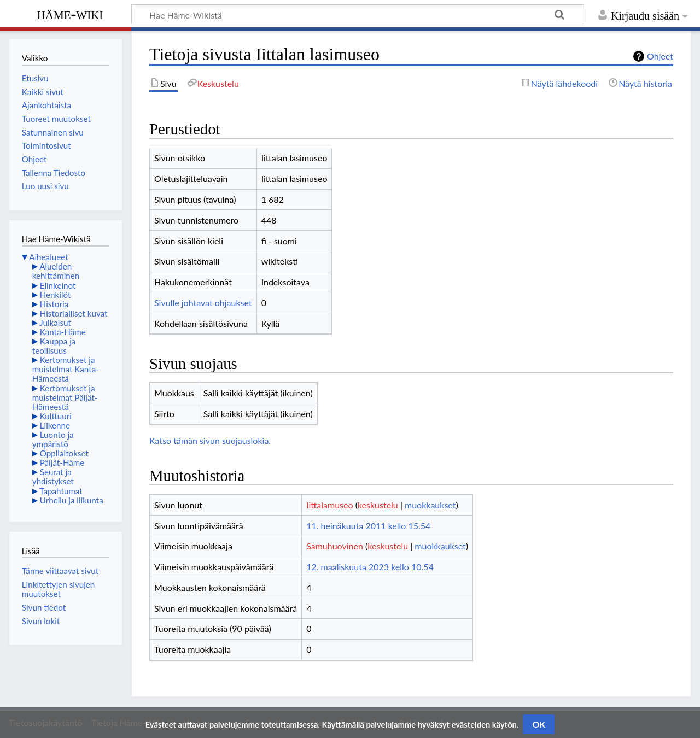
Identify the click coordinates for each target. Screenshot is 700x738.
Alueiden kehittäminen (56, 271)
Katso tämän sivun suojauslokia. (210, 440)
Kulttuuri (56, 416)
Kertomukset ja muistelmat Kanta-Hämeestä (66, 369)
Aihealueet (48, 257)
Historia (54, 304)
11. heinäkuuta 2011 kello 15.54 (368, 526)
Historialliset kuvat (74, 313)
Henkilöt (56, 295)
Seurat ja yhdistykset (53, 476)
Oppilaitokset (64, 453)
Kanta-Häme (63, 332)
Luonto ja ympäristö (53, 439)
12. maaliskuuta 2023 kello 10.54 (370, 567)
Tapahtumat (61, 491)
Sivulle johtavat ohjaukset (203, 303)
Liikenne (55, 425)
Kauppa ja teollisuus (54, 346)
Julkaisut (55, 323)
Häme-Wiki (70, 14)
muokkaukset (430, 505)
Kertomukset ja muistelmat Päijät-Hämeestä (65, 397)
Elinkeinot (58, 285)
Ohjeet (660, 56)
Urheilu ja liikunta (72, 500)
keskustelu (378, 505)
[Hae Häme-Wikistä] (358, 14)
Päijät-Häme (62, 462)
